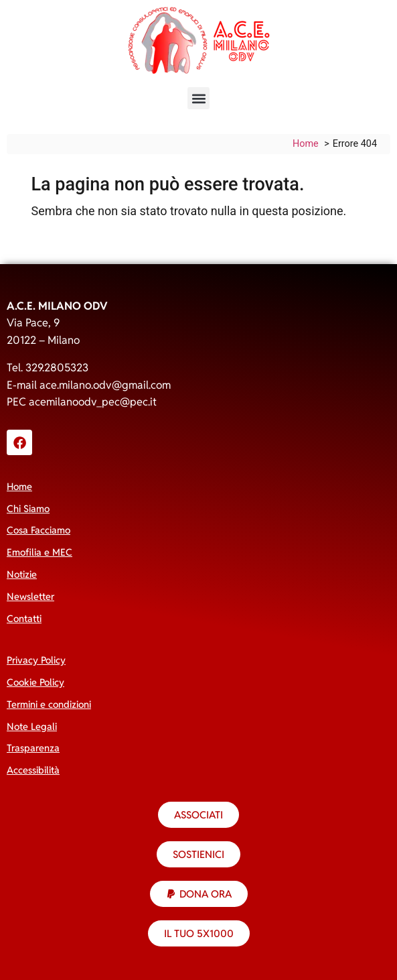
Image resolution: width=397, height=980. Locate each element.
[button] (198, 98)
